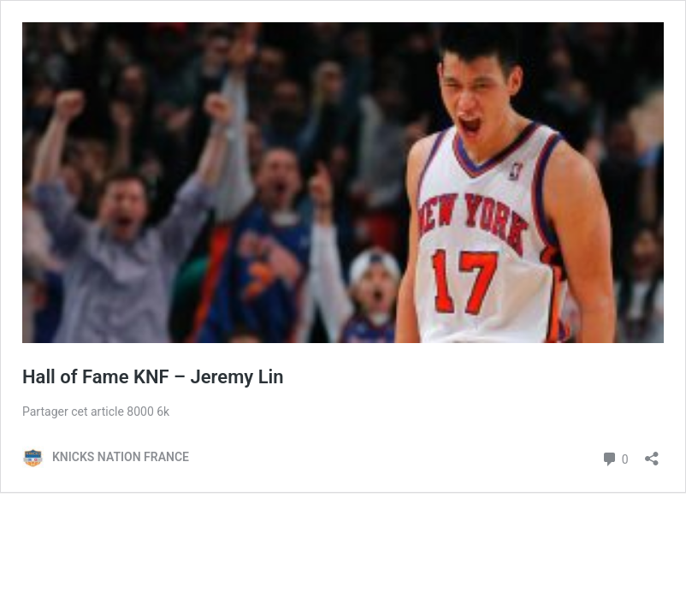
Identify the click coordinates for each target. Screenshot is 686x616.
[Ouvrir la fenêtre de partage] (652, 453)
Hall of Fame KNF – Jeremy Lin (153, 377)
